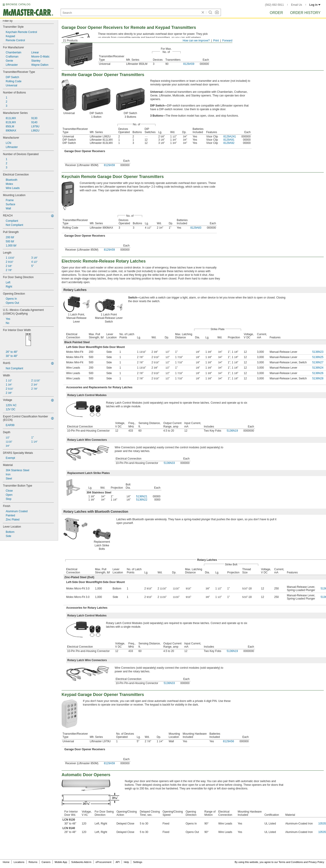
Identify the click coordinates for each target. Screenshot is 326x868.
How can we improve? (196, 41)
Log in (315, 5)
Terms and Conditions (291, 862)
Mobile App (61, 862)
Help (126, 862)
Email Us (296, 5)
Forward (227, 41)
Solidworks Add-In (81, 862)
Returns (33, 862)
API (118, 862)
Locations (19, 862)
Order (276, 13)
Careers (46, 862)
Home (6, 862)
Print (216, 41)
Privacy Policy (316, 862)
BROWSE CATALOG (18, 4)
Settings (138, 862)
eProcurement (104, 862)
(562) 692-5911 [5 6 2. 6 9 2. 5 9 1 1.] (274, 5)
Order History (305, 13)
